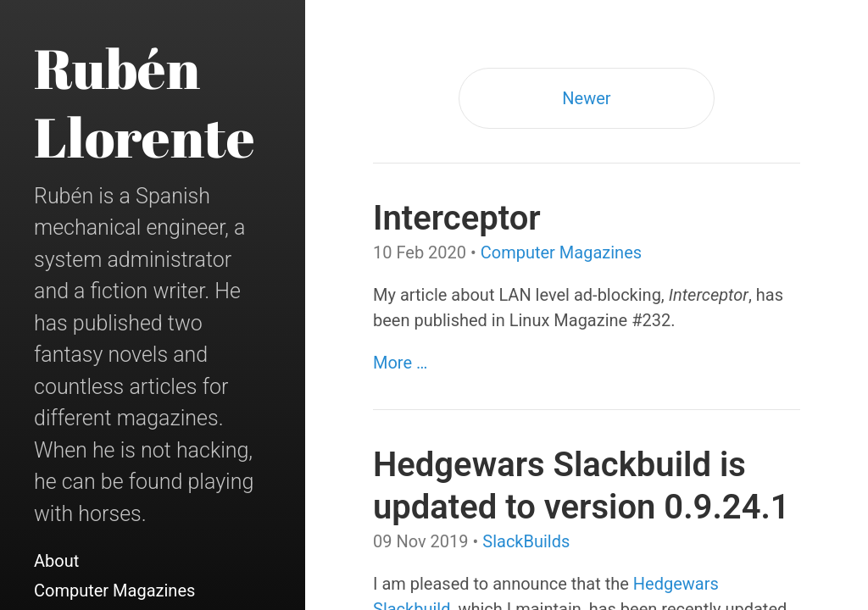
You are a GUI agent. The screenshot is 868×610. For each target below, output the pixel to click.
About (56, 561)
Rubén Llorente (145, 102)
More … (400, 363)
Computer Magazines (114, 591)
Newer (586, 98)
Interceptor (457, 218)
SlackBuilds (526, 541)
